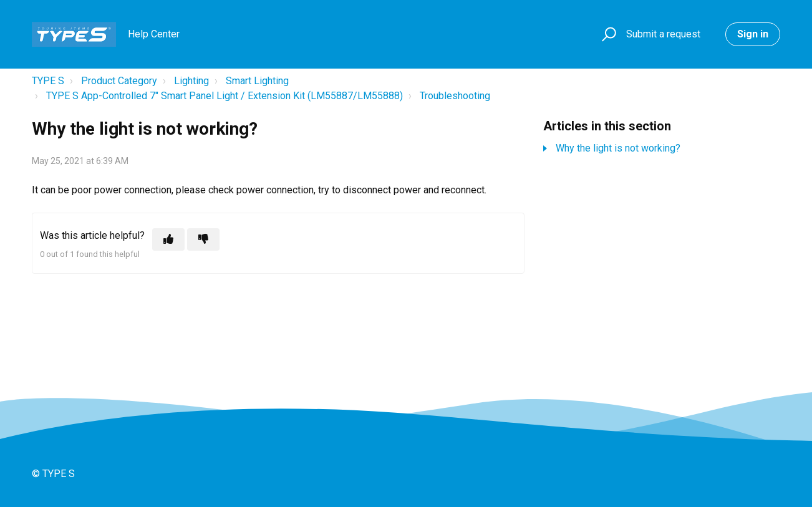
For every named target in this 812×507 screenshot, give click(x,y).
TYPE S (48, 81)
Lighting (191, 81)
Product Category (119, 81)
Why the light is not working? (618, 148)
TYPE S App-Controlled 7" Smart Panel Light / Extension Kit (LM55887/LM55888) (225, 96)
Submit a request (663, 34)
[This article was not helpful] (203, 239)
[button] (607, 35)
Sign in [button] (753, 34)
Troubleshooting (455, 96)
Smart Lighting (257, 81)
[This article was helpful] (168, 239)
